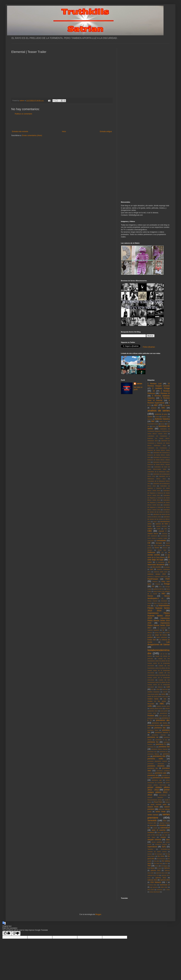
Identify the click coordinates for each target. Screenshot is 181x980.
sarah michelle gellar (159, 804)
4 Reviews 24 (165, 393)
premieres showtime (156, 766)
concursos (151, 541)
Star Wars (151, 837)
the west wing (158, 863)
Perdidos (151, 716)
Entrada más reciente (20, 131)
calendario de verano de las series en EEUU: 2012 (159, 519)
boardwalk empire (153, 424)
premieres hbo (164, 747)
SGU (165, 821)
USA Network (156, 882)
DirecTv (165, 548)
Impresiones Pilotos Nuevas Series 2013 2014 (159, 608)
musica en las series (157, 701)
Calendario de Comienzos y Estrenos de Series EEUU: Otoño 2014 (159, 450)
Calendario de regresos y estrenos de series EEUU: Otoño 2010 (159, 488)
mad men (165, 689)
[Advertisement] (62, 123)
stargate (163, 837)
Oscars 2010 (152, 713)
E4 (163, 552)
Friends (158, 584)
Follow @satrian (149, 347)
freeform (155, 581)
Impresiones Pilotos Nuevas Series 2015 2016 (159, 621)
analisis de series (159, 411)
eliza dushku (157, 567)
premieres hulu (152, 752)
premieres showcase (156, 764)
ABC (156, 405)
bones (163, 424)
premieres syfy (160, 773)
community (164, 536)
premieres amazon (154, 725)
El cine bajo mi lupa (159, 559)
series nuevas (153, 815)
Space (159, 832)
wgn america (154, 887)
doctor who (162, 550)
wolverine (160, 890)
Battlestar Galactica (162, 419)
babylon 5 (165, 417)
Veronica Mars (152, 885)
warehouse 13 (165, 885)
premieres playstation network (157, 761)
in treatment (162, 628)
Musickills (151, 704)
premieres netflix (155, 759)
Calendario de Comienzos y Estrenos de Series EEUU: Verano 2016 (159, 465)
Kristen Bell (152, 640)
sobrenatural (165, 828)
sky (149, 828)
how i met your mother (161, 603)
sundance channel (161, 844)
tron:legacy (164, 866)
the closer (161, 856)
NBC (162, 704)
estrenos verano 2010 (157, 574)
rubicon (168, 802)
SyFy (164, 847)
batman (150, 419)
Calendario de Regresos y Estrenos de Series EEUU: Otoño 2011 (159, 493)
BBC (153, 421)
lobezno (160, 687)
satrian (139, 384)
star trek (165, 835)
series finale (161, 812)
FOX (168, 579)
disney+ (150, 550)
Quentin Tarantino (155, 797)
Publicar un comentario (23, 114)
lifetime (150, 656)
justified (150, 637)
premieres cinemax (159, 735)
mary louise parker (153, 694)
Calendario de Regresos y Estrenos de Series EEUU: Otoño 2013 (159, 502)
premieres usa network (161, 778)
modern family (153, 699)
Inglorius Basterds (153, 630)
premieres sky (153, 768)
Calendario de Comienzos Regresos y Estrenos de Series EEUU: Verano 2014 (159, 431)
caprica (150, 529)
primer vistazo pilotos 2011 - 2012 (159, 789)
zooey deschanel (155, 892)
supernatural (152, 847)
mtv (165, 699)
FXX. (160, 587)
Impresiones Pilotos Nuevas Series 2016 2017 (159, 625)
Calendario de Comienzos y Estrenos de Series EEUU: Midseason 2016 (159, 443)
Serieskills (152, 821)
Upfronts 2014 (165, 880)
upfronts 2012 (161, 878)
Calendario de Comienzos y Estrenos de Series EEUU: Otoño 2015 (159, 455)
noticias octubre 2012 (163, 706)
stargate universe (154, 840)
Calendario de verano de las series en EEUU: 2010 (159, 512)
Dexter (157, 548)
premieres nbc (159, 756)
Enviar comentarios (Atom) (32, 135)
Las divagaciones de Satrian (159, 643)
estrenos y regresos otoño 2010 (158, 577)
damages (159, 543)
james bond (159, 633)
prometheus (163, 795)
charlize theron (153, 533)
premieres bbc (160, 728)
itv (163, 630)
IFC (155, 606)
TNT (149, 866)
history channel (152, 601)
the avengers (159, 854)
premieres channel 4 (162, 732)
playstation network (153, 718)
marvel (165, 692)
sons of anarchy (159, 830)
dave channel (158, 545)
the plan (157, 861)
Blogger (98, 914)
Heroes (150, 596)
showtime (163, 825)
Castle (158, 529)
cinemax (165, 534)
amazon (154, 408)
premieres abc (163, 720)
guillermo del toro (159, 589)
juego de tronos (161, 635)
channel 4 (162, 531)
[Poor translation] (16, 933)
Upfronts (167, 868)
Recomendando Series (155, 800)
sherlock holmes (165, 823)
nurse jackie (164, 711)
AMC (163, 408)
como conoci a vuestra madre (157, 538)
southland (151, 832)
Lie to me (164, 654)
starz (168, 840)
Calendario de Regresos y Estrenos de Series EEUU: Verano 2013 (159, 507)
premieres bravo (153, 730)
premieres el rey (161, 740)
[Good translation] (7, 933)
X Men (168, 890)
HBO (163, 594)
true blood (151, 868)
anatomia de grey (161, 414)
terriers (150, 854)
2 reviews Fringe (161, 388)
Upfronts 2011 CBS (162, 873)
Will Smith (151, 890)
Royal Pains (158, 802)
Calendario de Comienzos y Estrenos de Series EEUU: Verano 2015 (159, 460)
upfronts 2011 (156, 870)
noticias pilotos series (156, 708)
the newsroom (161, 859)
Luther (158, 689)
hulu (149, 606)
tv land (159, 868)
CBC (165, 529)
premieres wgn (157, 780)
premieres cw (153, 737)
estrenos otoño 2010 (161, 572)
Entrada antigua (106, 131)
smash (155, 828)
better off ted (163, 421)
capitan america (161, 526)
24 (154, 391)
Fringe (167, 584)
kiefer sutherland (162, 637)
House (150, 603)
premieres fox (153, 742)
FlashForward (153, 579)
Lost (168, 687)
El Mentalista (160, 562)
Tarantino (150, 849)
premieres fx (161, 744)
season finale (153, 807)
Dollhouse (151, 552)
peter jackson (163, 716)
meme (163, 694)
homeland (164, 601)
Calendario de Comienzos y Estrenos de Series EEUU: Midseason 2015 (159, 438)
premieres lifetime (153, 754)
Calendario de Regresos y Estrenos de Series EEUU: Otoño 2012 (159, 498)
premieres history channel (159, 749)
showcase (153, 825)
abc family (166, 405)
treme (157, 866)
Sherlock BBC (152, 823)
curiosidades (161, 541)
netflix (150, 706)
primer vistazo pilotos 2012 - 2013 (159, 792)
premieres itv (164, 752)
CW (149, 543)
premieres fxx (152, 747)
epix (152, 569)
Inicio (64, 131)
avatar (157, 417)
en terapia (167, 567)
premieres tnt (153, 775)
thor (166, 863)
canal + (155, 522)
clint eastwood (152, 536)
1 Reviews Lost (155, 384)
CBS (150, 531)
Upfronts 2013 (152, 880)
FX (153, 587)
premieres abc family (160, 723)
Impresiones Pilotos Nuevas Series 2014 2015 (159, 616)
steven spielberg (157, 842)
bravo (154, 426)
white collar (164, 887)
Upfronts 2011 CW (153, 875)
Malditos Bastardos (154, 692)
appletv (150, 417)
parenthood (163, 713)
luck (152, 689)
